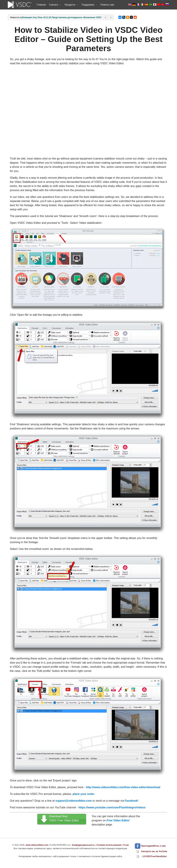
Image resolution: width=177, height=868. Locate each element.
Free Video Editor (118, 820)
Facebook (131, 801)
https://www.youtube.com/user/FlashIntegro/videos (112, 807)
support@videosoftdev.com (73, 801)
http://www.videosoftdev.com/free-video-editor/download (123, 787)
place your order (83, 794)
